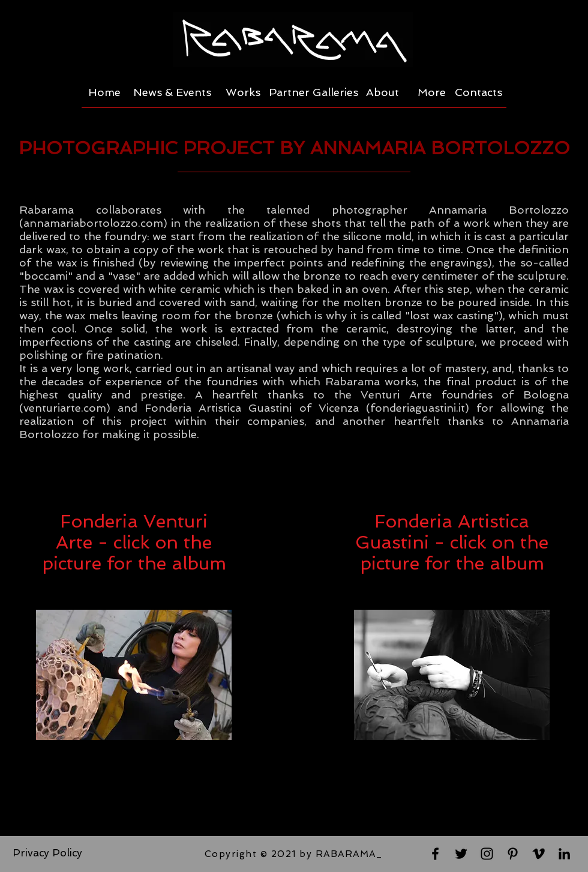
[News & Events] (172, 92)
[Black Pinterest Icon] (513, 854)
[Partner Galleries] (313, 92)
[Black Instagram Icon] (487, 854)
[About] (382, 92)
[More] (432, 92)
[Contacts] (478, 92)
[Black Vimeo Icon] (538, 854)
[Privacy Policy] (47, 853)
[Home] (104, 92)
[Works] (243, 92)
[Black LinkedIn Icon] (564, 854)
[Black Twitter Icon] (461, 854)
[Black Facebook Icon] (435, 854)
